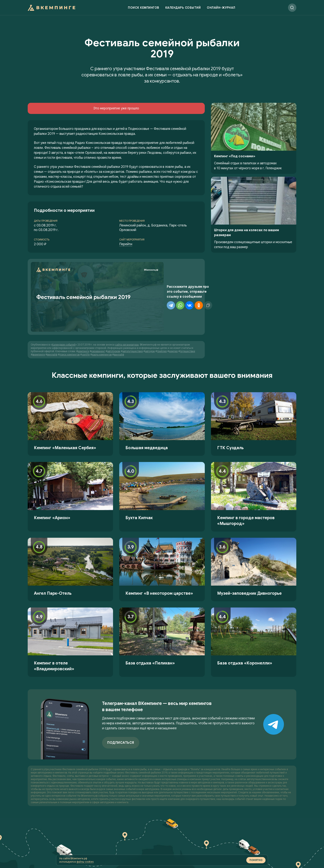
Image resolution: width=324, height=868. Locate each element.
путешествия (188, 326)
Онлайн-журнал (221, 9)
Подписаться (121, 718)
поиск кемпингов (70, 330)
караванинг (98, 326)
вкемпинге (39, 330)
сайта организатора (127, 320)
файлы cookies (157, 858)
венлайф (52, 330)
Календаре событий (64, 320)
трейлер (162, 326)
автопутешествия (133, 326)
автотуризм (114, 326)
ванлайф (119, 330)
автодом (150, 326)
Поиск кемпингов (144, 9)
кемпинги (83, 326)
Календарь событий (183, 9)
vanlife (86, 330)
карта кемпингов (102, 330)
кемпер (173, 326)
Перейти (126, 244)
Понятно (185, 857)
